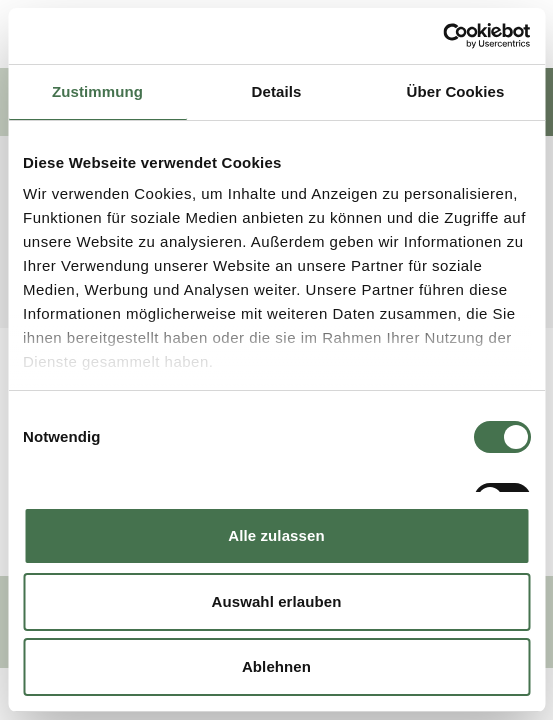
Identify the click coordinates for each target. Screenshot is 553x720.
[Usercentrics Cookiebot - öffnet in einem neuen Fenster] (442, 36)
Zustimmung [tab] (97, 91)
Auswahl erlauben (277, 601)
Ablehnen (276, 666)
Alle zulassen (276, 535)
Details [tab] (277, 91)
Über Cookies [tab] (456, 91)
